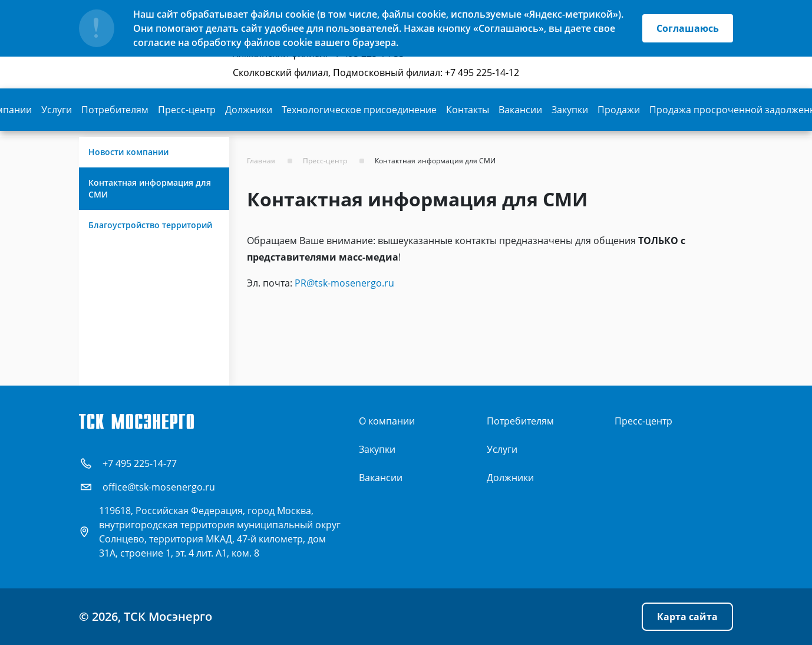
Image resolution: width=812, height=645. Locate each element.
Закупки (570, 110)
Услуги (57, 110)
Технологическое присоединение (359, 110)
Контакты (468, 110)
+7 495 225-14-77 (140, 463)
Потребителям (115, 110)
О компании (387, 421)
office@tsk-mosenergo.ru (159, 487)
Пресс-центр (187, 110)
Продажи (619, 110)
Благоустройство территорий (150, 225)
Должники (249, 110)
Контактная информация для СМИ (150, 188)
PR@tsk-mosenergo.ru (344, 283)
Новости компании (128, 152)
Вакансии (520, 110)
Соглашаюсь (688, 28)
